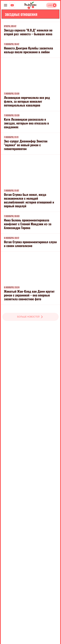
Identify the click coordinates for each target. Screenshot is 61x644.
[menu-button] (6, 5)
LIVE (50, 5)
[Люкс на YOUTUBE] (12, 5)
